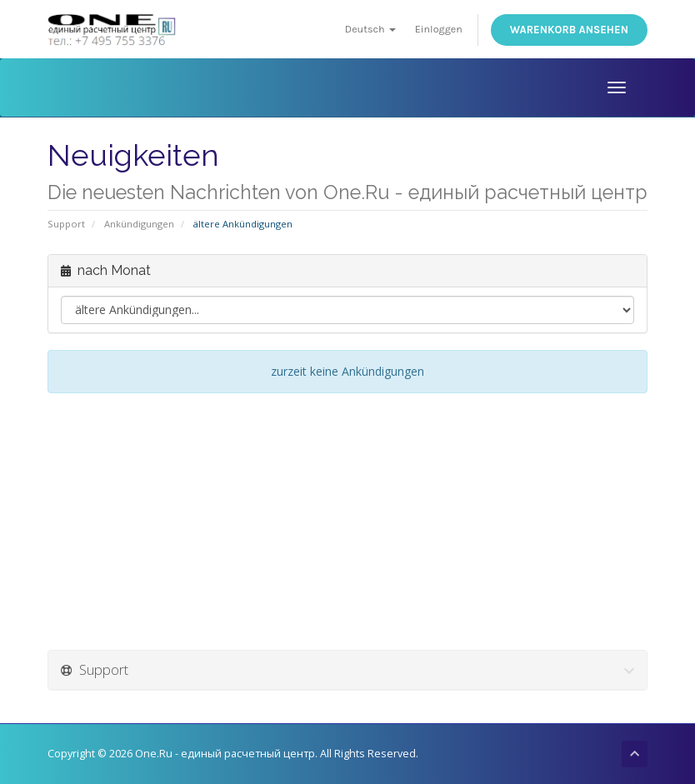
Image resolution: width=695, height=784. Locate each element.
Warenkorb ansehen (569, 30)
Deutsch (370, 29)
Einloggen (439, 29)
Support (66, 224)
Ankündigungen (139, 224)
